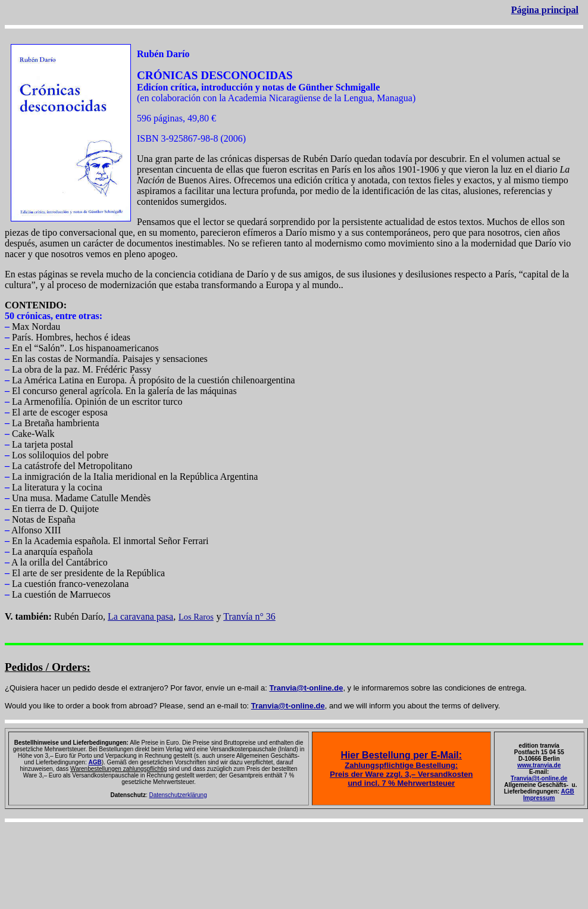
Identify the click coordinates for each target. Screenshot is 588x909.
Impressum (539, 798)
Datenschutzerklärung (178, 795)
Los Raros (196, 617)
